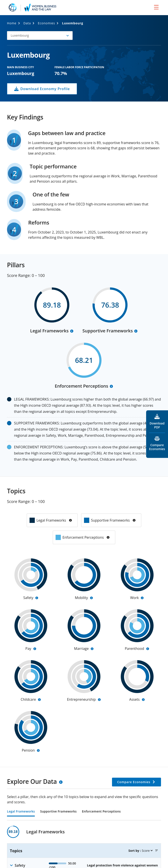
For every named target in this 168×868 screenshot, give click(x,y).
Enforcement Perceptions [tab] (101, 812)
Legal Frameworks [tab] (21, 812)
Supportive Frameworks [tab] (58, 812)
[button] (40, 36)
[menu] (156, 7)
